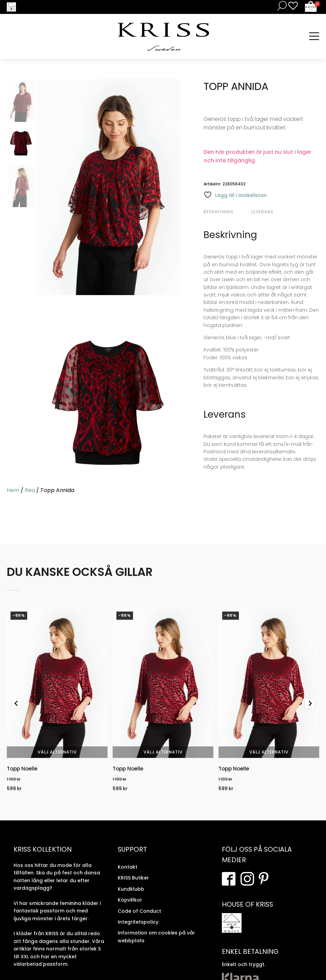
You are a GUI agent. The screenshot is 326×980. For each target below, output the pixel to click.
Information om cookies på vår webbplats (156, 937)
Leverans (262, 212)
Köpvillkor (130, 900)
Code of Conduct (139, 911)
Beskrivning (218, 212)
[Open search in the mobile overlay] (281, 6)
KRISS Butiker (133, 878)
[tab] (227, 212)
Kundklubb (131, 889)
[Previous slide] (16, 704)
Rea (30, 490)
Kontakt (128, 867)
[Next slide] (310, 704)
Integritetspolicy (138, 922)
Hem (13, 490)
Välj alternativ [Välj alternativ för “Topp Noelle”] (57, 752)
